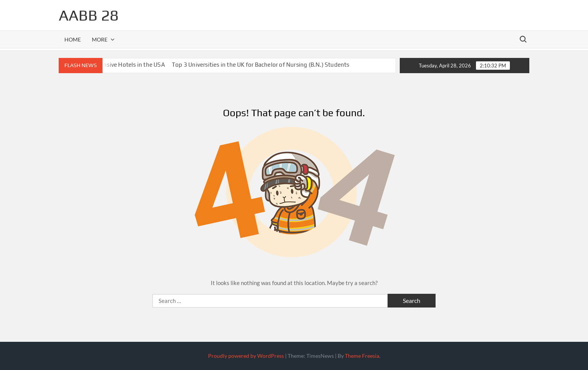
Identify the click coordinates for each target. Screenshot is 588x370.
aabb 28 (89, 15)
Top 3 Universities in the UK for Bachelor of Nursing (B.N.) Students (261, 65)
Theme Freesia (362, 356)
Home (73, 39)
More (100, 39)
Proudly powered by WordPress (246, 356)
